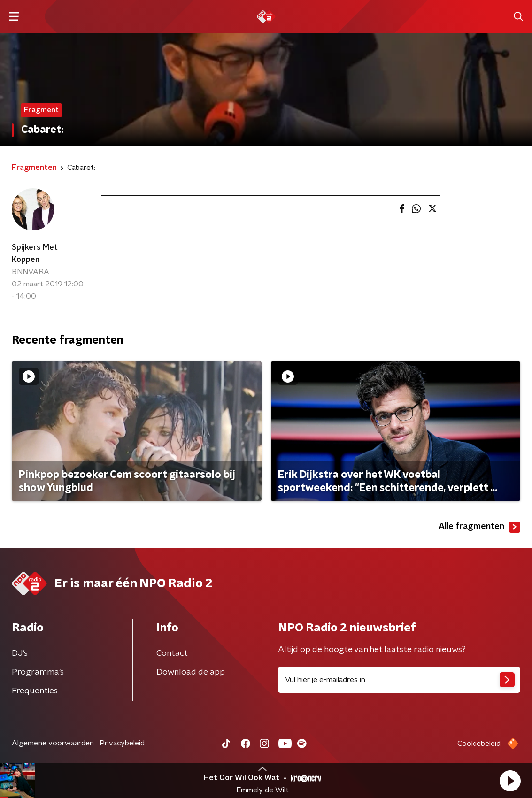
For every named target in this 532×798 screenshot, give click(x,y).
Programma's (38, 672)
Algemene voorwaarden (53, 743)
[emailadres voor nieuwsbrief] (399, 680)
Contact (172, 653)
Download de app (191, 672)
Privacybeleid (122, 743)
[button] (510, 781)
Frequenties (35, 691)
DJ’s (20, 653)
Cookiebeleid (479, 744)
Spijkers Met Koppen (35, 253)
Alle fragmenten (479, 527)
